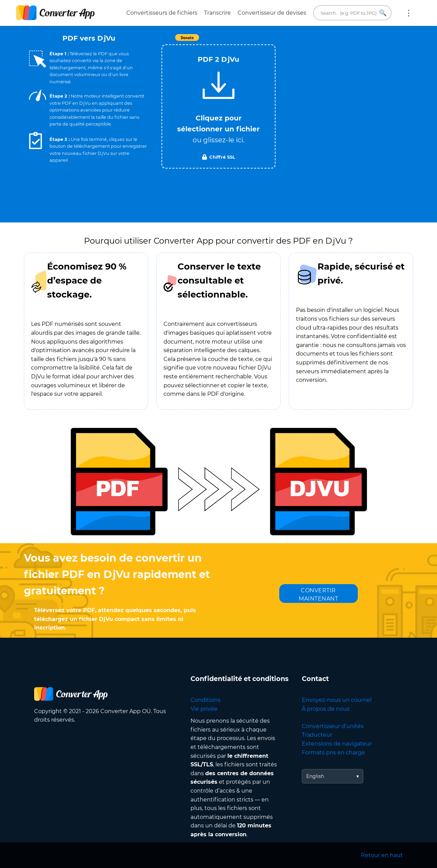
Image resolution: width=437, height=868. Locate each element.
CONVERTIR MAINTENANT (318, 595)
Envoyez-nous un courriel (337, 700)
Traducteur (317, 735)
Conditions (206, 700)
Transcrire (217, 13)
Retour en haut (382, 855)
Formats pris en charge (333, 753)
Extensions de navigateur (337, 744)
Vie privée (204, 709)
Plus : (409, 13)
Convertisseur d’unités (333, 726)
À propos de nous (326, 709)
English (315, 776)
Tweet (258, 41)
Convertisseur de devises (272, 13)
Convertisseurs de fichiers (162, 13)
